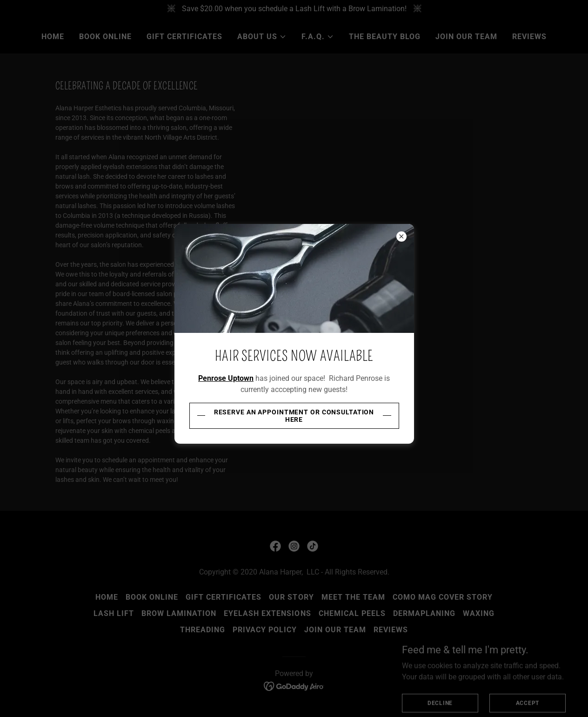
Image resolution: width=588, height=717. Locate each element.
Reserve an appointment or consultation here (294, 416)
